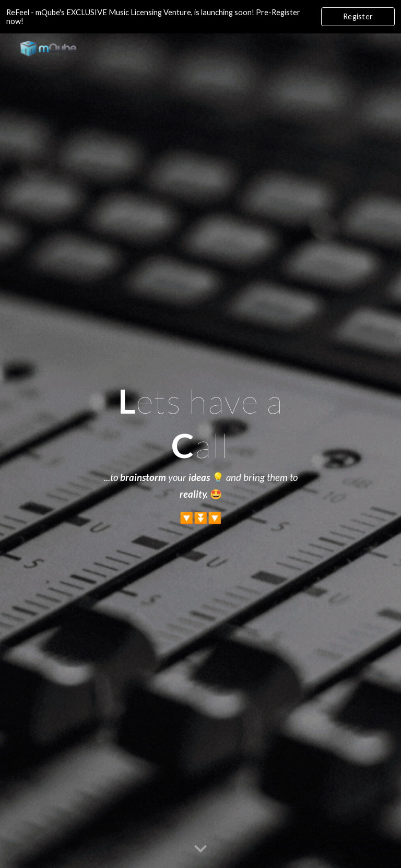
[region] (200, 17)
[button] (200, 849)
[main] (200, 451)
